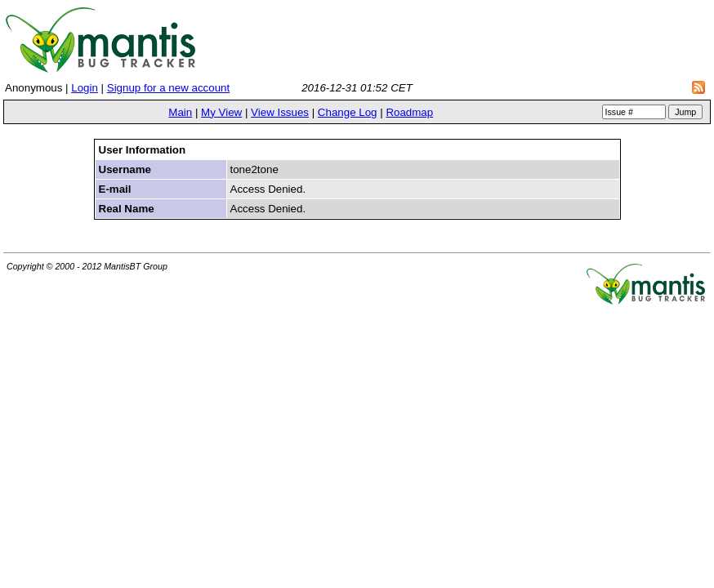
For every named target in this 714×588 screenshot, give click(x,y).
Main (180, 112)
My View (221, 112)
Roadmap (409, 112)
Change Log (348, 112)
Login (85, 88)
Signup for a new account (168, 88)
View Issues (280, 112)
